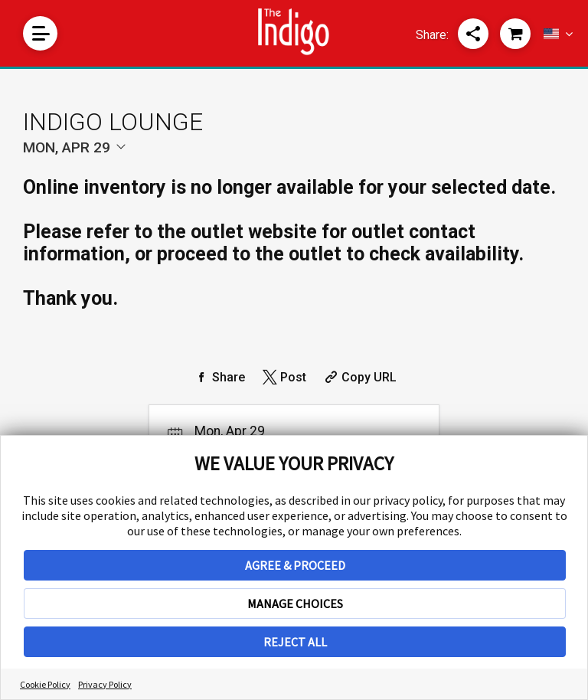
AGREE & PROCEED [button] (295, 565)
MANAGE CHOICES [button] (295, 604)
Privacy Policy (105, 684)
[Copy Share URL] (359, 377)
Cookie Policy (45, 684)
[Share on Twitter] (283, 377)
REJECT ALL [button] (295, 642)
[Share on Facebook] (218, 377)
